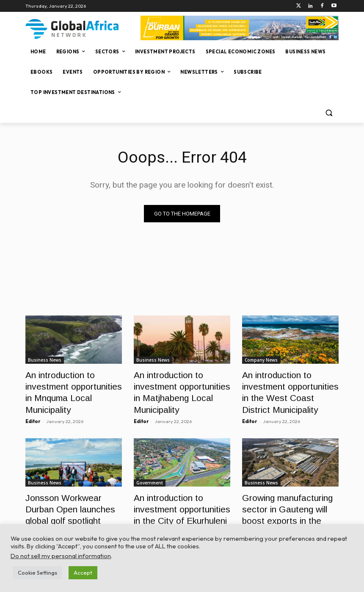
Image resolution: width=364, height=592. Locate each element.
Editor (33, 403)
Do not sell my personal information (61, 556)
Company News (261, 360)
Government (150, 474)
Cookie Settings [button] (37, 573)
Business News (45, 360)
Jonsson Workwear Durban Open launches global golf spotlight (69, 497)
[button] (329, 113)
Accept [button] (83, 573)
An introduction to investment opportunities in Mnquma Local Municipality (70, 383)
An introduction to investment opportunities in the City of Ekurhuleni (178, 497)
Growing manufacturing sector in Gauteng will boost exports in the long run (288, 497)
